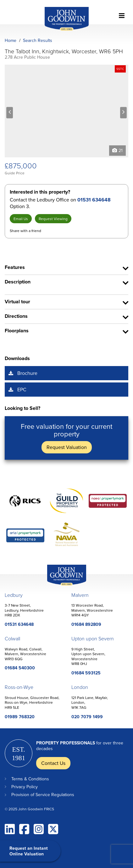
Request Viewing (53, 219)
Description (18, 282)
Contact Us (53, 763)
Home (11, 40)
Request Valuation (67, 447)
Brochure (27, 373)
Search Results (38, 40)
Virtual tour (17, 302)
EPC (22, 389)
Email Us (21, 219)
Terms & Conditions (30, 779)
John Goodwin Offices (61, 585)
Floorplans (17, 331)
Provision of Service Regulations (43, 795)
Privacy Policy (25, 787)
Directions (16, 316)
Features (15, 267)
